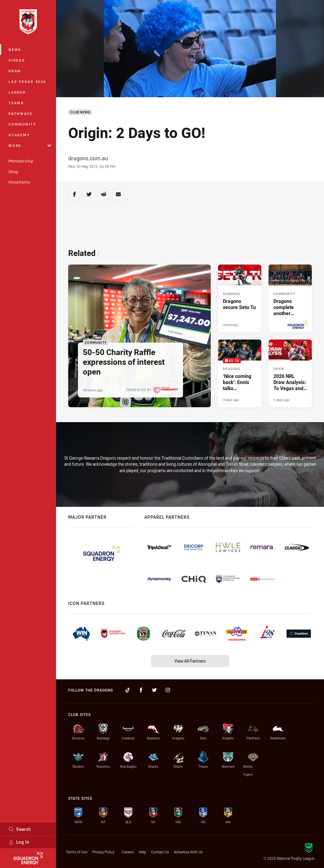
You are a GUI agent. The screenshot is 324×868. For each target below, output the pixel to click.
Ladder (17, 92)
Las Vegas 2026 (27, 82)
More (30, 146)
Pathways (21, 114)
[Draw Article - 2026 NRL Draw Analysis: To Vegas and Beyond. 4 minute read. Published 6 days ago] (290, 373)
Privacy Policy (103, 852)
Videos (17, 60)
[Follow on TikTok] (128, 690)
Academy (19, 135)
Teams (16, 103)
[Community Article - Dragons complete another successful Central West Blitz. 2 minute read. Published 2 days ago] (290, 298)
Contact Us (160, 852)
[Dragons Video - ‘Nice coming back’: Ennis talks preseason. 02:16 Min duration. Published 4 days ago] (240, 373)
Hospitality (19, 182)
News (15, 50)
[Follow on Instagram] (168, 690)
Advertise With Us (188, 852)
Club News (80, 112)
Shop (14, 172)
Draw (15, 71)
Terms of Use (77, 852)
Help (143, 852)
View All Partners (190, 661)
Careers (128, 852)
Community (23, 124)
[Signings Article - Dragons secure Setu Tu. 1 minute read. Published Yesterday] (240, 298)
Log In (19, 842)
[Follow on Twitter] (154, 690)
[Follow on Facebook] (141, 690)
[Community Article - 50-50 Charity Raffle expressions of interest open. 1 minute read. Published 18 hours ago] (139, 336)
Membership (21, 161)
